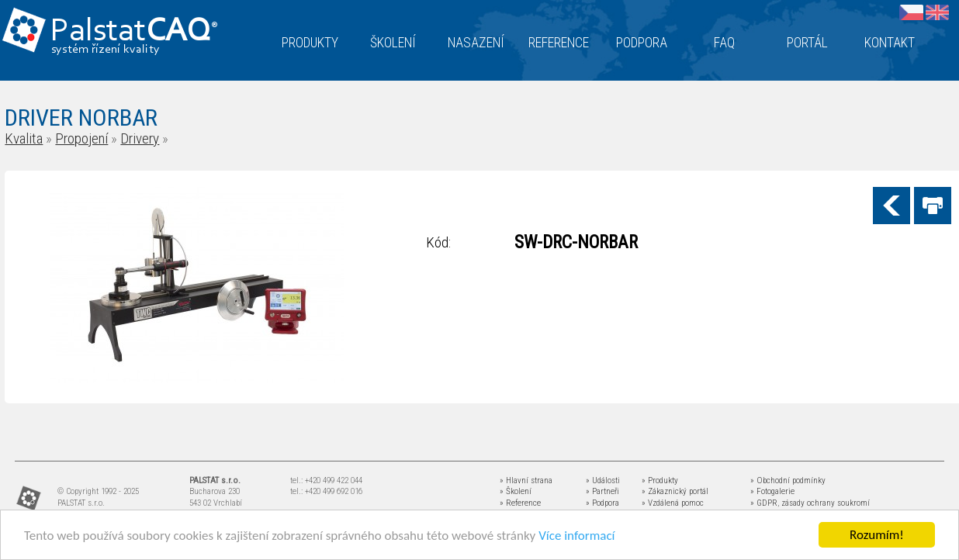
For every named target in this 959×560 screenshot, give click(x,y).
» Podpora (602, 503)
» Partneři (602, 491)
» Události (603, 480)
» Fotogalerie (772, 491)
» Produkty (660, 480)
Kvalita (24, 138)
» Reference (520, 503)
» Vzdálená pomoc (673, 503)
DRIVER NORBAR (81, 118)
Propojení (81, 138)
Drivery (140, 138)
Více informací (576, 536)
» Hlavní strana (526, 480)
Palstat (134, 32)
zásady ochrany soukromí (826, 503)
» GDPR (764, 503)
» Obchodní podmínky (788, 480)
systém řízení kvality (106, 50)
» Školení (516, 491)
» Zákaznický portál (675, 491)
